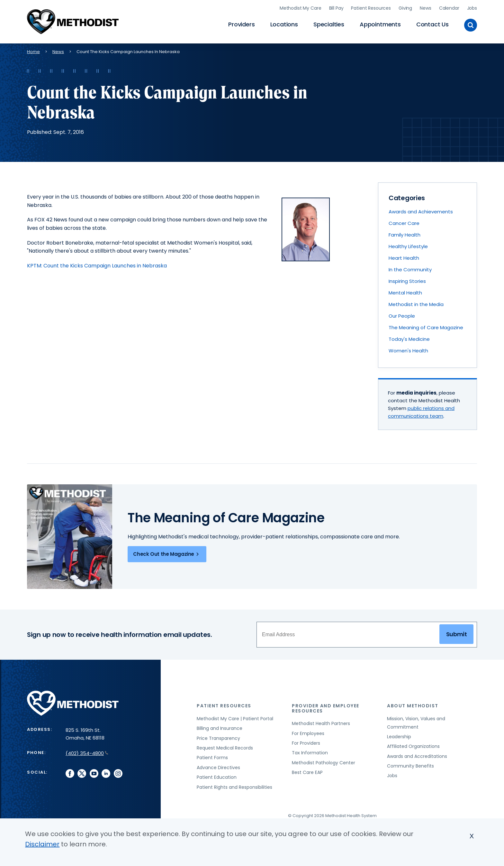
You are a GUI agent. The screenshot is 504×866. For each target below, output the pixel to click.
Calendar (449, 8)
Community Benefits (410, 766)
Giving (405, 8)
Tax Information (310, 753)
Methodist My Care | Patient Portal (235, 719)
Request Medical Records (225, 748)
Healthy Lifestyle (408, 246)
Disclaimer (42, 844)
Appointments (380, 24)
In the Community (410, 270)
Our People (402, 316)
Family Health (405, 235)
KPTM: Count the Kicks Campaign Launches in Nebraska (97, 266)
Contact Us (432, 24)
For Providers (306, 743)
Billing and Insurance (220, 728)
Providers (241, 24)
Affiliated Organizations (413, 746)
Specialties (329, 24)
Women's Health (408, 351)
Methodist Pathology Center (324, 763)
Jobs (472, 8)
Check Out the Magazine (167, 554)
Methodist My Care (301, 8)
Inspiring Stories (407, 281)
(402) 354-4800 (87, 753)
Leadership (399, 737)
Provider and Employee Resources (326, 708)
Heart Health (404, 258)
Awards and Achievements (421, 212)
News (425, 8)
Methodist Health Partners (321, 723)
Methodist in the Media (416, 304)
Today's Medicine (409, 339)
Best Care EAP (307, 772)
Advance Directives (218, 768)
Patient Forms (212, 758)
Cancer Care (404, 223)
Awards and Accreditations (417, 756)
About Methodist (413, 706)
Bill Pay (336, 8)
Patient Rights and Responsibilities (234, 787)
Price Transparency (218, 738)
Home (33, 52)
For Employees (308, 733)
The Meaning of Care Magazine (426, 327)
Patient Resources (371, 8)
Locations (284, 24)
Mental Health (405, 293)
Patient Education (217, 777)
